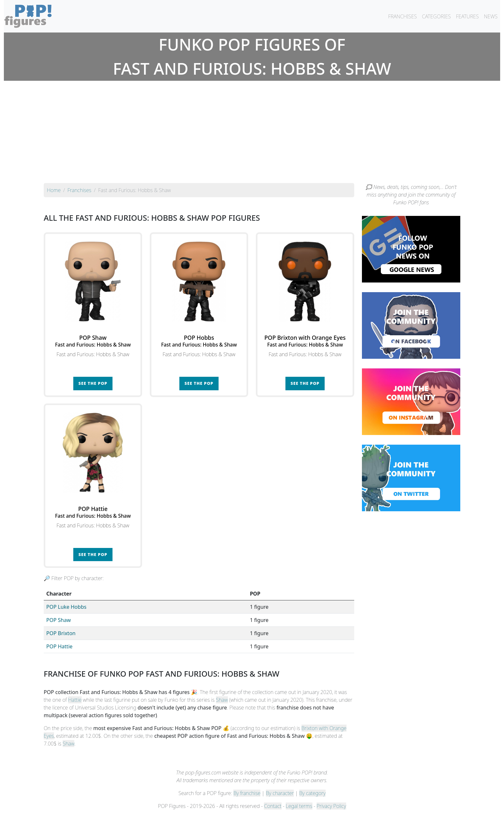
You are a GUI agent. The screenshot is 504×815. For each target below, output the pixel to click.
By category (312, 793)
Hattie (75, 700)
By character (280, 793)
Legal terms (299, 806)
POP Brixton (61, 633)
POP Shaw (59, 620)
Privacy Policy (331, 806)
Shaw (222, 700)
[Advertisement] (252, 135)
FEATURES (467, 16)
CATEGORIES (437, 16)
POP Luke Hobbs (66, 607)
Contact (273, 806)
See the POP (93, 383)
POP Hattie (59, 646)
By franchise (247, 793)
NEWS (491, 16)
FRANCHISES (402, 16)
